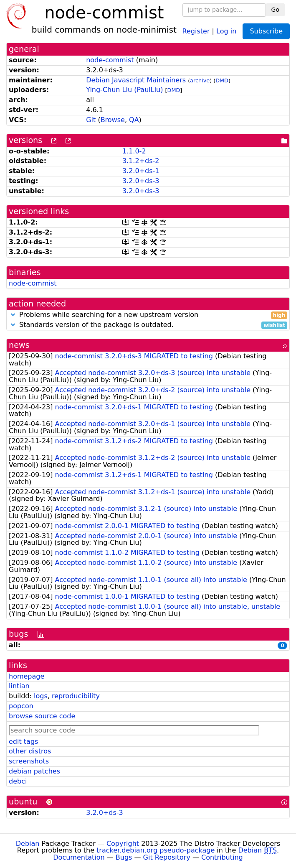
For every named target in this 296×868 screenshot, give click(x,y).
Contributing (222, 857)
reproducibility (76, 696)
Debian (28, 844)
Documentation (79, 857)
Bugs (124, 857)
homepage (27, 676)
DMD (222, 80)
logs (41, 696)
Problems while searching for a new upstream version (148, 315)
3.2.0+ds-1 (141, 171)
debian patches (34, 771)
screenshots (29, 761)
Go (275, 10)
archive (200, 80)
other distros (30, 751)
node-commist (110, 60)
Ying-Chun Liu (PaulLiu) (124, 90)
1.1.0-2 (134, 151)
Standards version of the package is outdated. (148, 325)
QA (134, 120)
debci (18, 781)
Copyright (123, 844)
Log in (226, 31)
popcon (21, 706)
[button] (13, 315)
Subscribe (266, 31)
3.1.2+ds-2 (141, 161)
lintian (19, 686)
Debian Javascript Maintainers (136, 80)
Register (196, 31)
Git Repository (167, 857)
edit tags (23, 742)
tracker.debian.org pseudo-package (156, 850)
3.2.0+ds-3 (141, 181)
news (19, 345)
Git (91, 120)
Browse (113, 120)
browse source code (42, 716)
